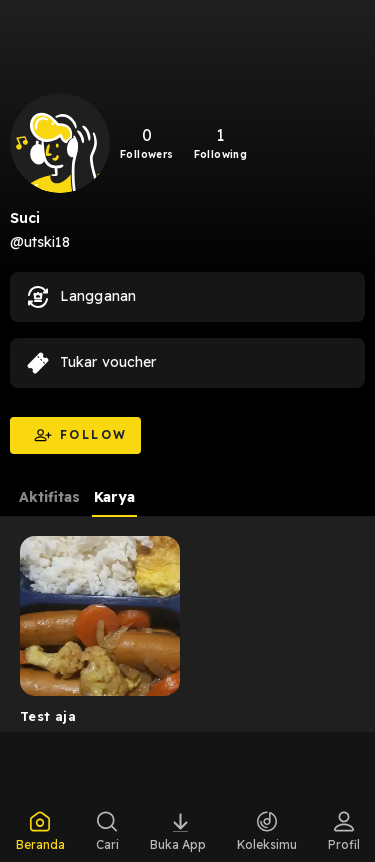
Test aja (48, 716)
